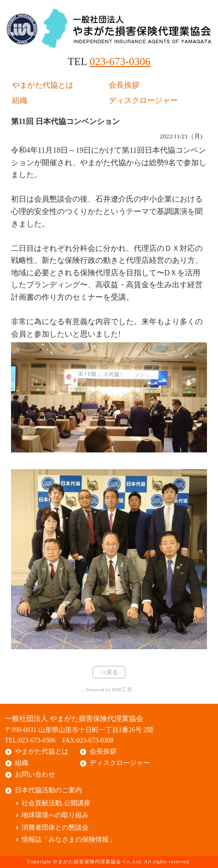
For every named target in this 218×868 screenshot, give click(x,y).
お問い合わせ (35, 774)
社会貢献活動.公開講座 (56, 803)
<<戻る (109, 672)
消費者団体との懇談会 (55, 828)
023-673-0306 (120, 62)
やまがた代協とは (43, 85)
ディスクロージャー (143, 100)
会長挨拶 (124, 85)
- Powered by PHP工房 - (109, 689)
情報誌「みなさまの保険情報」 (69, 840)
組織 (20, 100)
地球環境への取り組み (55, 815)
